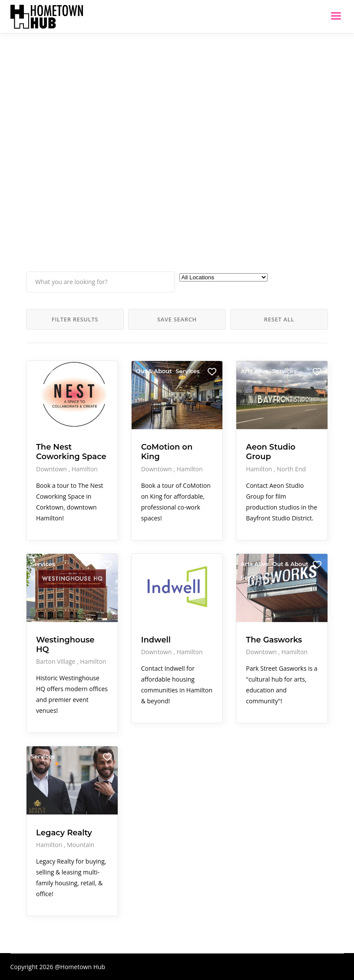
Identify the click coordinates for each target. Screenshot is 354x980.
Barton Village (56, 661)
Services (43, 371)
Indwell (156, 640)
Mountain (81, 845)
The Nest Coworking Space (71, 452)
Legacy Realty (64, 833)
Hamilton (85, 469)
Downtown (52, 469)
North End (291, 469)
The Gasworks (274, 640)
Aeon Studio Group (271, 452)
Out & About (154, 371)
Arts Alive (255, 371)
